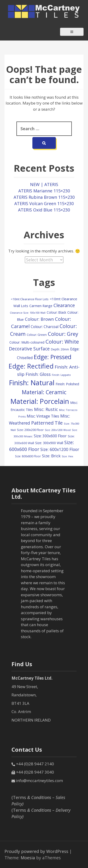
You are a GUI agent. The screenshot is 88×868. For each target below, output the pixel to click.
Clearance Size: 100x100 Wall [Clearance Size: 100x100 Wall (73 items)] (28, 313)
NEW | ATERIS (44, 184)
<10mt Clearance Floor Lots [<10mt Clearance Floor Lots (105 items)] (30, 299)
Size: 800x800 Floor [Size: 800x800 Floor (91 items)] (28, 456)
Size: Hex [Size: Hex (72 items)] (67, 456)
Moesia (28, 858)
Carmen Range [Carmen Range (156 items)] (41, 306)
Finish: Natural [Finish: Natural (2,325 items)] (32, 383)
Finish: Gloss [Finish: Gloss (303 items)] (38, 374)
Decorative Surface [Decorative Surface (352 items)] (29, 349)
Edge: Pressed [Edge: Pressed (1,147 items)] (53, 357)
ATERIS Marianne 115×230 (44, 191)
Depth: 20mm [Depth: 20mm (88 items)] (60, 349)
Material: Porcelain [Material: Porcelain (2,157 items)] (40, 401)
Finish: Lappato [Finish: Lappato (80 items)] (61, 375)
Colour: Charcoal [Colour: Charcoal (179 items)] (45, 327)
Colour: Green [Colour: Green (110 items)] (37, 335)
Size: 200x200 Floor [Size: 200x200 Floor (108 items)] (30, 430)
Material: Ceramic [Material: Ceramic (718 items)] (44, 392)
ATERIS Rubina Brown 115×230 (44, 197)
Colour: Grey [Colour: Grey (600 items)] (63, 334)
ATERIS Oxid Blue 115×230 (44, 210)
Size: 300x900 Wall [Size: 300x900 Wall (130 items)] (49, 443)
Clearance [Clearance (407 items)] (64, 305)
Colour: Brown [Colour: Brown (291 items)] (39, 319)
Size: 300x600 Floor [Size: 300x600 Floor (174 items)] (50, 436)
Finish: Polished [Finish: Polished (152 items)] (67, 384)
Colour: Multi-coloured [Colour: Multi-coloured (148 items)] (27, 342)
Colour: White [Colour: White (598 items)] (62, 341)
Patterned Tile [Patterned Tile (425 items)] (47, 423)
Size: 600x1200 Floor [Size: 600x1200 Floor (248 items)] (60, 449)
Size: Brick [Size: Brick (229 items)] (51, 456)
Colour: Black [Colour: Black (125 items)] (56, 312)
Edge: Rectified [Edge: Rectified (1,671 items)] (31, 366)
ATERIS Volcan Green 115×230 (44, 203)
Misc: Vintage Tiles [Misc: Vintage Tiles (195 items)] (43, 416)
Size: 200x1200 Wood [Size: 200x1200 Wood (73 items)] (58, 430)
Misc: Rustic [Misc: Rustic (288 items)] (46, 409)
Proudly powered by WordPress (36, 851)
